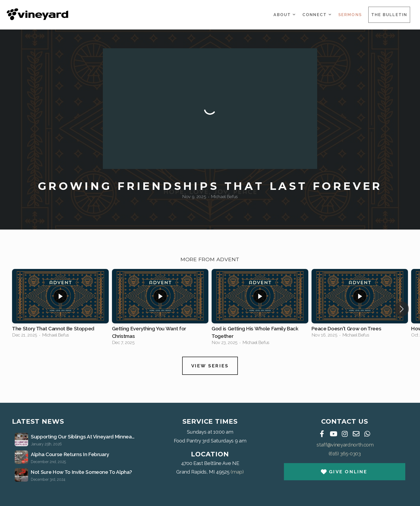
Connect (317, 15)
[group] (60, 305)
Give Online (344, 472)
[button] (402, 309)
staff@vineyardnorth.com (345, 445)
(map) (237, 472)
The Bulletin (389, 15)
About (285, 15)
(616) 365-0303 (345, 453)
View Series (210, 366)
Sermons (350, 15)
